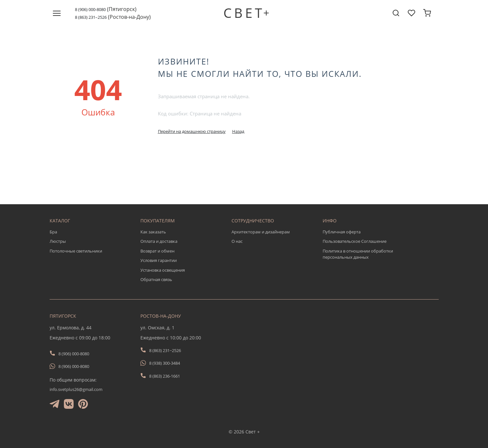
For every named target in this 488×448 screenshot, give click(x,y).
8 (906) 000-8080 (90, 9)
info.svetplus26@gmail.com (76, 389)
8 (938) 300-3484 (165, 363)
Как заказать (153, 232)
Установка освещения (163, 270)
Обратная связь (156, 279)
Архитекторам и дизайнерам (261, 232)
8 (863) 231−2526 (165, 350)
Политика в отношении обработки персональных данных (358, 254)
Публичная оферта (342, 232)
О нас (237, 241)
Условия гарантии (159, 260)
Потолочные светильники (76, 251)
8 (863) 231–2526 (91, 17)
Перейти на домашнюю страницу (192, 131)
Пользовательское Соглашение (355, 241)
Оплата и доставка (159, 241)
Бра (53, 232)
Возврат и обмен (157, 251)
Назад (238, 131)
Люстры (58, 241)
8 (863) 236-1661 (165, 376)
